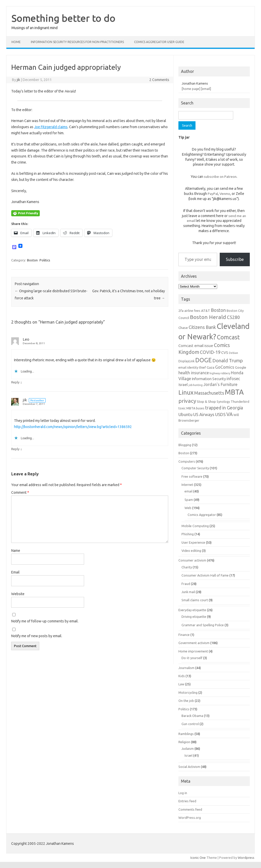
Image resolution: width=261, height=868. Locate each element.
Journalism (186, 668)
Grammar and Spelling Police (203, 625)
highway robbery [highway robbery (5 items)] (220, 373)
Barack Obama (192, 716)
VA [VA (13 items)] (230, 414)
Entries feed (187, 801)
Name (16, 551)
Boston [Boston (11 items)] (218, 310)
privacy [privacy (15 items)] (187, 401)
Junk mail (188, 592)
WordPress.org (190, 818)
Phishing (188, 534)
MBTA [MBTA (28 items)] (234, 392)
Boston (32, 260)
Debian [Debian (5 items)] (233, 353)
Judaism (188, 749)
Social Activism (189, 767)
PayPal (213, 194)
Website (18, 594)
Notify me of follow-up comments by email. (45, 621)
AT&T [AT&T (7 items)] (206, 311)
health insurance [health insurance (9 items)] (194, 373)
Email (15, 572)
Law (181, 684)
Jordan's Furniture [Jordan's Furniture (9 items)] (220, 384)
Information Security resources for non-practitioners (77, 42)
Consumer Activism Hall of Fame (205, 575)
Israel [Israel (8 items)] (183, 385)
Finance (184, 635)
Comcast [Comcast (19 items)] (228, 337)
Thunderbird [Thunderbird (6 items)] (240, 402)
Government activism (194, 643)
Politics (45, 260)
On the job (186, 701)
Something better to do (63, 18)
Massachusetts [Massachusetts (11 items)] (209, 393)
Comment (20, 492)
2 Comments (159, 80)
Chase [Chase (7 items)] (183, 328)
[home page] (191, 89)
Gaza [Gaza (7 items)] (211, 367)
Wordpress (246, 858)
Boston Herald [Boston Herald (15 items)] (208, 317)
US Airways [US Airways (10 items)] (204, 414)
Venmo (225, 194)
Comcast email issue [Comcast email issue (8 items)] (196, 346)
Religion (184, 742)
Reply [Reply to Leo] (15, 382)
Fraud (186, 584)
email (188, 491)
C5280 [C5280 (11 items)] (233, 317)
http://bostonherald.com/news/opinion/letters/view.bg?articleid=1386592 (73, 427)
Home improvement (193, 651)
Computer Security (195, 468)
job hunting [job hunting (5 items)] (196, 385)
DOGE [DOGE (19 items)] (203, 360)
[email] (206, 89)
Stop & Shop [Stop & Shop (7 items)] (206, 402)
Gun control (190, 724)
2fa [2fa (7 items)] (181, 311)
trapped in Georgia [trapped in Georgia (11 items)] (224, 408)
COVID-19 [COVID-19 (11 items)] (210, 352)
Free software (192, 476)
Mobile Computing (195, 526)
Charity (187, 567)
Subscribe (235, 259)
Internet (187, 485)
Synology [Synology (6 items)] (223, 402)
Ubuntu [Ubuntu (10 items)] (185, 414)
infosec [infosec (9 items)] (233, 379)
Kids (182, 676)
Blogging (185, 445)
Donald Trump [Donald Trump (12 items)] (228, 361)
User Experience (193, 542)
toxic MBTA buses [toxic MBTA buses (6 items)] (191, 408)
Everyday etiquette (192, 610)
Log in (183, 793)
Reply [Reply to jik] (15, 449)
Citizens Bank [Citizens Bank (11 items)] (202, 327)
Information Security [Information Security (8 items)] (209, 379)
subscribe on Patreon (220, 177)
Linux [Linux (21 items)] (186, 392)
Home (16, 42)
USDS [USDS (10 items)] (220, 414)
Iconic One (198, 858)
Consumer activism (192, 560)
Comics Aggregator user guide (159, 42)
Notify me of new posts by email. (37, 636)
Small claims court (195, 600)
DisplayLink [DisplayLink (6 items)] (186, 361)
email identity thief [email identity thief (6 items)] (192, 367)
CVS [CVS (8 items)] (225, 352)
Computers (187, 461)
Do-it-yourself (192, 658)
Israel (188, 755)
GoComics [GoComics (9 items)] (225, 367)
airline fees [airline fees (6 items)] (192, 311)
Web (188, 508)
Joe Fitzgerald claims (51, 127)
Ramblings (186, 734)
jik (18, 80)
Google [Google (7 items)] (241, 367)
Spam (189, 500)
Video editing (191, 551)
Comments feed (190, 809)
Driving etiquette (194, 617)
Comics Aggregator (202, 515)
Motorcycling (188, 692)
